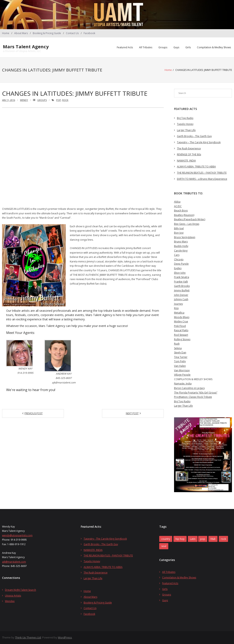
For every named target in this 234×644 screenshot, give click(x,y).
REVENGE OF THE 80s (189, 154)
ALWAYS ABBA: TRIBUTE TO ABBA (196, 167)
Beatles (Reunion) (184, 215)
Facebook (89, 33)
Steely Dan (180, 353)
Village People (182, 375)
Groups (163, 47)
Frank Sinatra (182, 277)
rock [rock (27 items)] (223, 539)
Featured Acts (125, 47)
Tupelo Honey (185, 124)
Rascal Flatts (181, 330)
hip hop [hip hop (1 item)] (180, 539)
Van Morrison (182, 370)
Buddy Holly (181, 246)
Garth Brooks (182, 286)
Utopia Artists (13, 595)
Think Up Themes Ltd (28, 637)
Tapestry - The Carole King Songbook (105, 538)
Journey (178, 304)
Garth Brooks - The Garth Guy (101, 544)
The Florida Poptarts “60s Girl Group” (196, 392)
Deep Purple (181, 264)
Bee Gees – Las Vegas (187, 224)
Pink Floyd (180, 326)
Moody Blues (182, 317)
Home (6, 33)
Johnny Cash (181, 299)
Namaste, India (183, 384)
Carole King (181, 250)
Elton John (180, 273)
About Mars (21, 33)
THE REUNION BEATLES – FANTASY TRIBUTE (202, 173)
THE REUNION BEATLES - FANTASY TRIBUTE (108, 556)
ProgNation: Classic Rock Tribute (193, 397)
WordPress (65, 637)
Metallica (179, 312)
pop (59, 100)
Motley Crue (181, 321)
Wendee (10, 601)
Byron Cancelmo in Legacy (189, 388)
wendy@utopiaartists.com (17, 535)
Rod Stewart (181, 335)
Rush (177, 344)
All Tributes (146, 47)
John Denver (181, 295)
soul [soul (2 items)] (164, 546)
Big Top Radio (185, 118)
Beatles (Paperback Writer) (190, 219)
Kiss (176, 308)
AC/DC (178, 206)
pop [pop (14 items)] (203, 539)
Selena (178, 348)
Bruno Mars (181, 242)
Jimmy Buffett (182, 290)
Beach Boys (181, 211)
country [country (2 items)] (166, 539)
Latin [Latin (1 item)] (193, 539)
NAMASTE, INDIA (186, 160)
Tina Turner (181, 357)
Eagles (178, 268)
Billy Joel (179, 228)
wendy (24, 100)
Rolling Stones (182, 339)
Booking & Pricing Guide (47, 33)
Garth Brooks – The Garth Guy (194, 136)
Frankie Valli (181, 281)
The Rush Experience (189, 148)
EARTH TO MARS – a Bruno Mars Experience (202, 179)
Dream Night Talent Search (20, 590)
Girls (188, 47)
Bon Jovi (179, 233)
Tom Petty (180, 361)
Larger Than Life (186, 130)
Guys (176, 47)
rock (65, 100)
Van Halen (180, 366)
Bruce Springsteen (185, 237)
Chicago (179, 259)
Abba (177, 202)
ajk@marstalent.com (14, 561)
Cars (177, 255)
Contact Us (72, 33)
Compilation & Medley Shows (214, 47)
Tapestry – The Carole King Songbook (199, 142)
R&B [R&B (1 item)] (213, 539)
